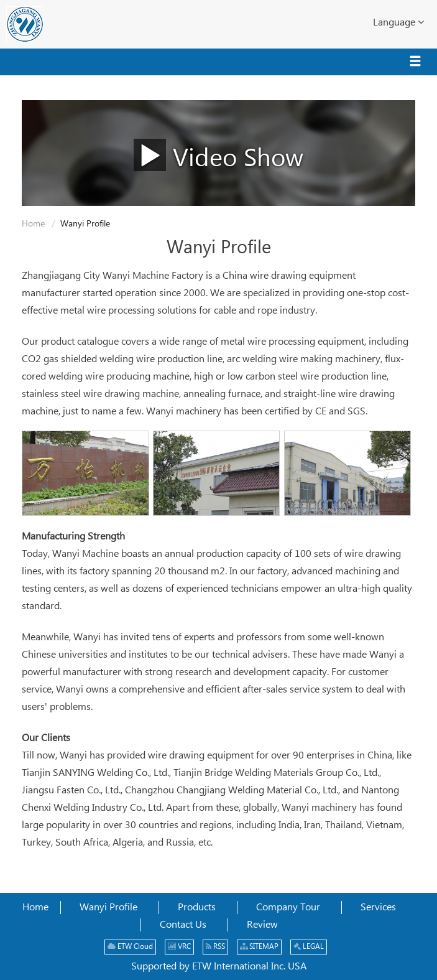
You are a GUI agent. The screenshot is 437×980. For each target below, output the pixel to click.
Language (398, 22)
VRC (179, 947)
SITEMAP (259, 947)
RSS (215, 947)
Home (33, 224)
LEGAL (309, 947)
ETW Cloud (130, 947)
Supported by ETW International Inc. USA (219, 967)
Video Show (218, 155)
